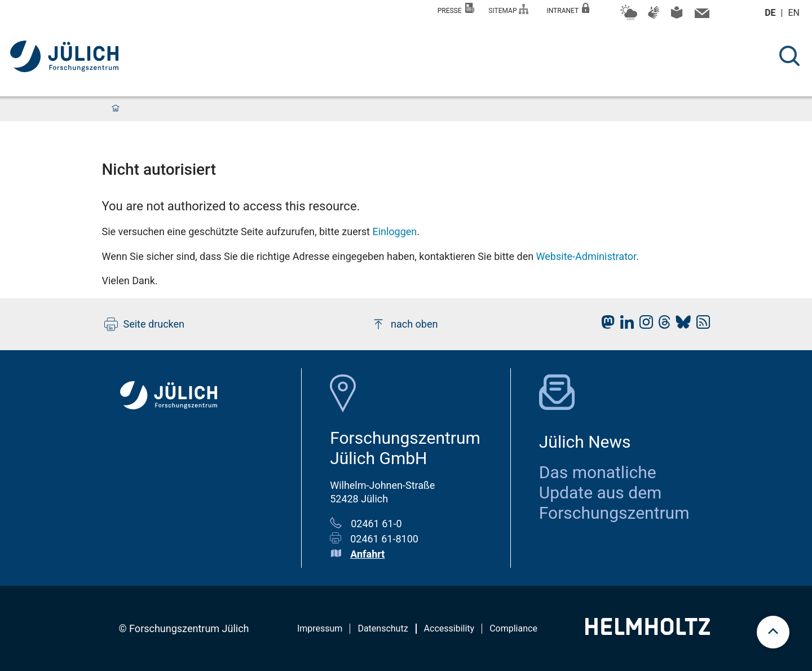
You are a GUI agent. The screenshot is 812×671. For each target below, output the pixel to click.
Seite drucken (145, 324)
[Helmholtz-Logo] (648, 631)
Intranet (568, 9)
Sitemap (508, 9)
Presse (456, 9)
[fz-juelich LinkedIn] (624, 325)
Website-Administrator (586, 256)
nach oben (405, 324)
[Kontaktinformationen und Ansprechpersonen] (701, 16)
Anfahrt (367, 554)
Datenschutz (383, 628)
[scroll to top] (773, 632)
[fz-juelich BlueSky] (680, 325)
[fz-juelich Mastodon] (605, 325)
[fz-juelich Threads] (662, 325)
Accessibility (449, 628)
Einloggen (394, 231)
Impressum (320, 628)
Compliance (513, 628)
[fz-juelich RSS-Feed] (700, 325)
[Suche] (789, 56)
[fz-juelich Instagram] (643, 325)
